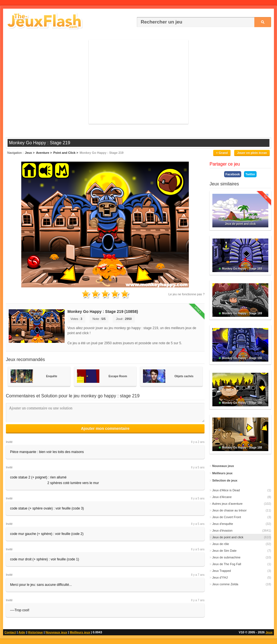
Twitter (250, 174)
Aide (22, 632)
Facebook (233, 174)
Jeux (269, 632)
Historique (35, 632)
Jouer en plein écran (252, 153)
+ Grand (222, 153)
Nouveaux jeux (56, 632)
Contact (10, 632)
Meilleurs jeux (80, 632)
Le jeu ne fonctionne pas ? (186, 294)
